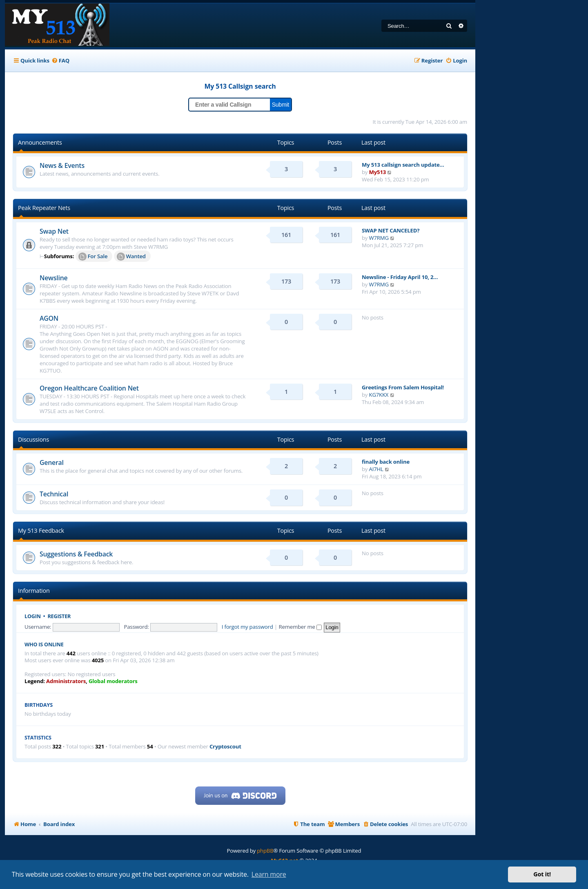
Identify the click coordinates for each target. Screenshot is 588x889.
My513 (378, 172)
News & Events (62, 165)
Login (33, 616)
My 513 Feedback (41, 530)
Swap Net (54, 231)
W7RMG (379, 238)
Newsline (54, 278)
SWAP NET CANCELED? (391, 230)
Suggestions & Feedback (76, 554)
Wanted (131, 257)
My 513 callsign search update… (403, 165)
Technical (54, 494)
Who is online (44, 644)
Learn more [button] (269, 874)
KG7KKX (379, 395)
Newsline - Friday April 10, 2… (400, 277)
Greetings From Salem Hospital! (403, 387)
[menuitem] (60, 61)
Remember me (300, 627)
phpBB (265, 851)
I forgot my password (247, 627)
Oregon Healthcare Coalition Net (89, 388)
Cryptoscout (225, 747)
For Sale (93, 257)
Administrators (66, 681)
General (52, 462)
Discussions (33, 439)
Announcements (40, 142)
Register (59, 616)
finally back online (386, 462)
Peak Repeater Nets (44, 208)
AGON (49, 318)
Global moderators (113, 681)
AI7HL (376, 469)
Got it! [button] (542, 874)
